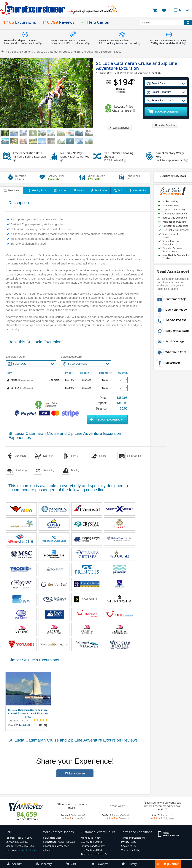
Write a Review (119, 128)
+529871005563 (66, 842)
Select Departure (71, 357)
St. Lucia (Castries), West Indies (115, 73)
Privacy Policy (129, 842)
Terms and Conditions (133, 838)
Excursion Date (15, 357)
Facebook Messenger (56, 846)
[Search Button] (188, 23)
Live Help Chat (52, 838)
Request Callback (27, 850)
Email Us (49, 850)
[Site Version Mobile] (169, 834)
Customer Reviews (173, 176)
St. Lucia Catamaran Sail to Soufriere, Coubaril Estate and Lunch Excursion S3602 (28, 713)
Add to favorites (165, 125)
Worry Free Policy (131, 850)
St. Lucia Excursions (20, 52)
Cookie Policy (129, 846)
